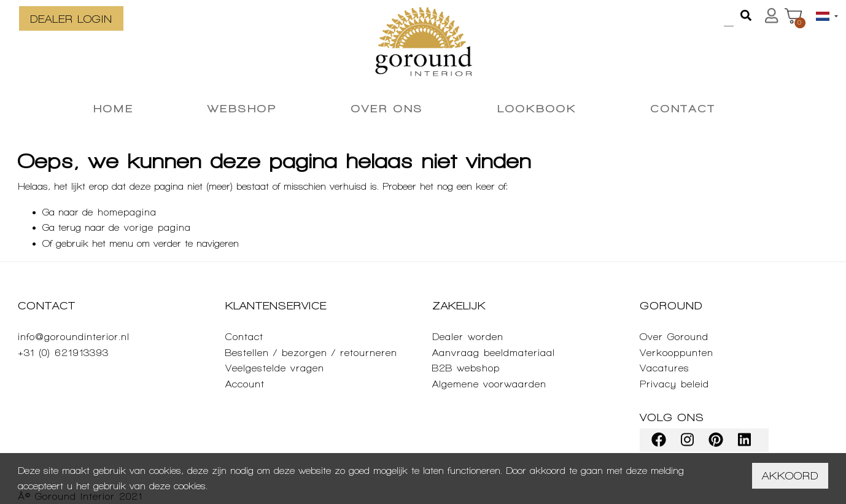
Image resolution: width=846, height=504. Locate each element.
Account (245, 384)
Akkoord (790, 475)
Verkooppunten (677, 353)
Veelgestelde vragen (275, 368)
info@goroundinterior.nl (74, 337)
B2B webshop (466, 368)
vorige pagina (157, 227)
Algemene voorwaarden (489, 384)
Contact (244, 337)
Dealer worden (468, 337)
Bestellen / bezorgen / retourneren (311, 353)
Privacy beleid (674, 384)
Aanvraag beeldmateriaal (494, 353)
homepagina (127, 212)
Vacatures (665, 368)
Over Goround (674, 337)
